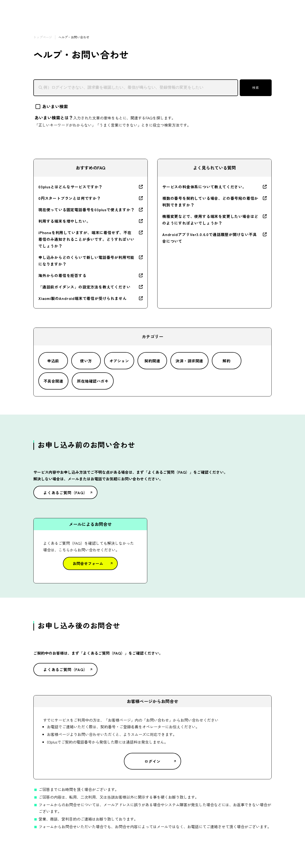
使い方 (86, 361)
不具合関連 (53, 381)
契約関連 (152, 361)
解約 (226, 361)
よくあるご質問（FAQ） (65, 493)
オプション (119, 361)
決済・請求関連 (189, 361)
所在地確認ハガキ (93, 381)
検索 (256, 88)
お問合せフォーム (88, 563)
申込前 (53, 361)
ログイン (152, 761)
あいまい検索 (52, 106)
